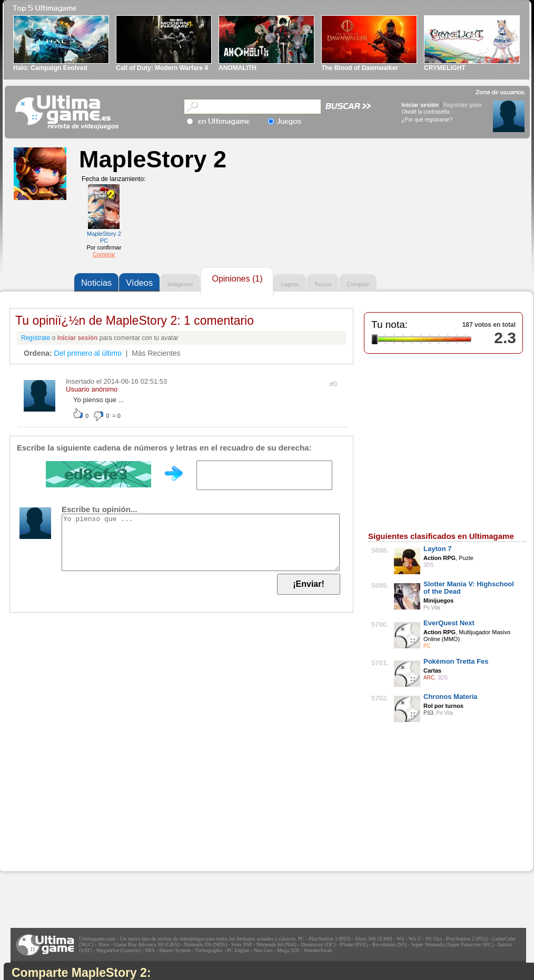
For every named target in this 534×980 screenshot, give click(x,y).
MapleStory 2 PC (104, 237)
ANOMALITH (238, 68)
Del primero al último (88, 353)
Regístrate (36, 338)
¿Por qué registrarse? (427, 120)
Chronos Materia (451, 697)
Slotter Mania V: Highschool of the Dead (469, 588)
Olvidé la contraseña (426, 112)
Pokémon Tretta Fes (456, 661)
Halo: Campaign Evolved (50, 68)
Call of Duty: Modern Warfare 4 (162, 68)
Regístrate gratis (463, 105)
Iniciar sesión (420, 105)
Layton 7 (437, 549)
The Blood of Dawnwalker (360, 68)
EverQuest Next (449, 623)
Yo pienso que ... (201, 542)
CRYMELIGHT (445, 68)
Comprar (104, 254)
